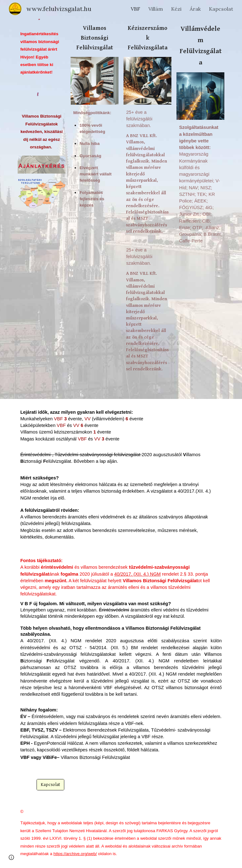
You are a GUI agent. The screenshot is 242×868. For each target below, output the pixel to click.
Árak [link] (195, 9)
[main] (41, 53)
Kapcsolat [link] (221, 9)
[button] (11, 857)
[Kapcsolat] (50, 785)
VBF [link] (135, 9)
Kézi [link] (176, 9)
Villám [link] (156, 9)
